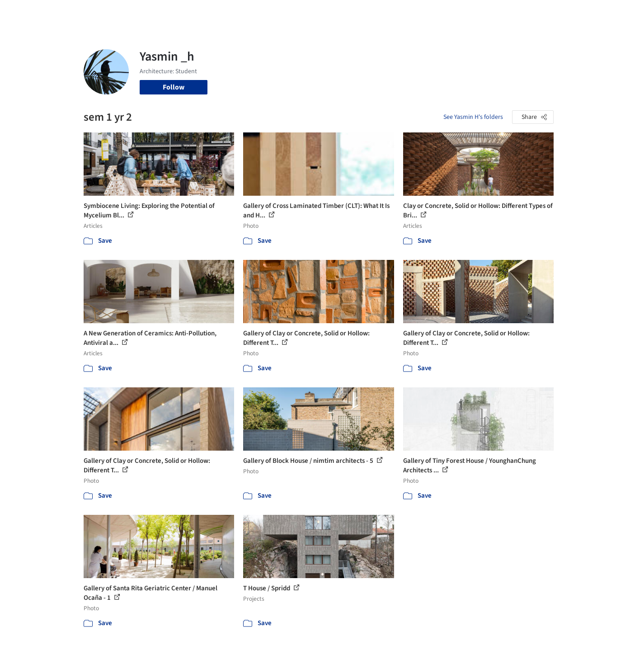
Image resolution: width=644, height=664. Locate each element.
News (446, 13)
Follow (174, 87)
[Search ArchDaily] (176, 13)
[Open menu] (593, 13)
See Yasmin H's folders (473, 117)
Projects (284, 13)
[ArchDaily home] (51, 13)
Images (315, 13)
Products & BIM (357, 13)
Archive (473, 13)
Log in (519, 13)
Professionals (409, 13)
